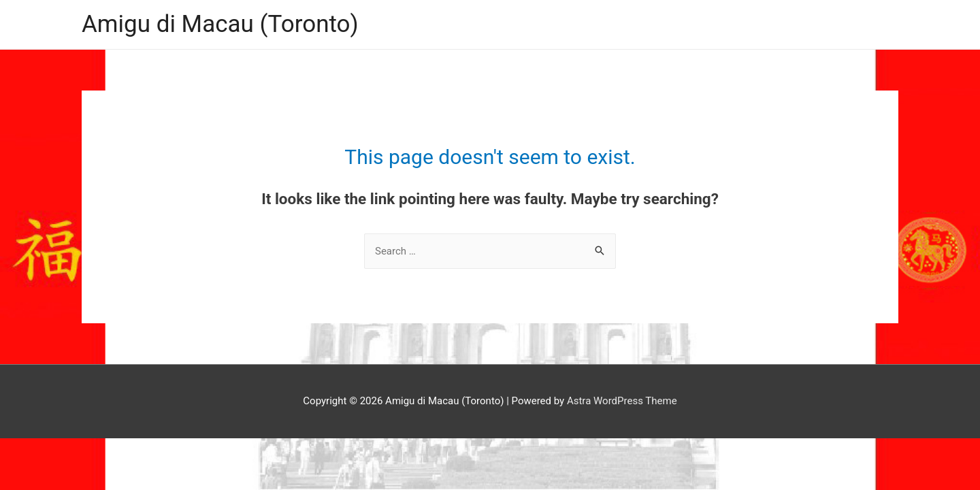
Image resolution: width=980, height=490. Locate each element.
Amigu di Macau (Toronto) (220, 24)
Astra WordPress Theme (622, 401)
